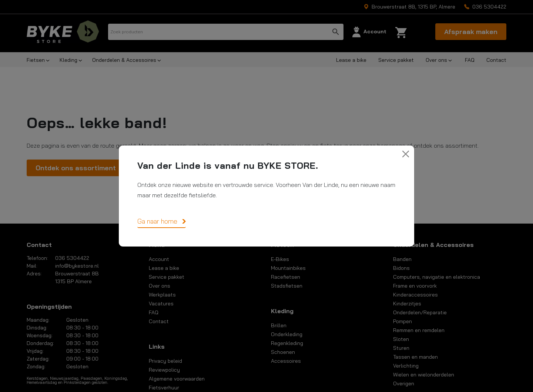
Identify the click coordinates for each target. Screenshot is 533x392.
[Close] (405, 154)
